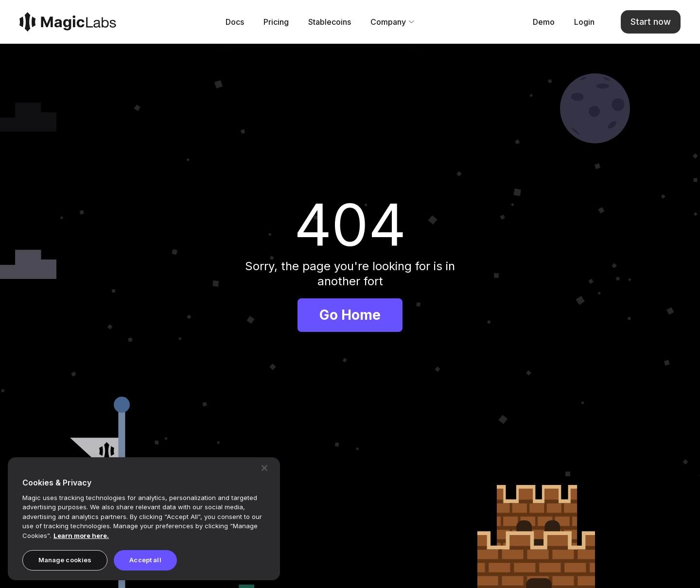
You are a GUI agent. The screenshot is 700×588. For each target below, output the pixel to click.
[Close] (264, 468)
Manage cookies (65, 560)
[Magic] (68, 23)
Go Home (350, 317)
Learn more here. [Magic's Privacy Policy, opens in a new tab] (81, 536)
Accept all (145, 560)
